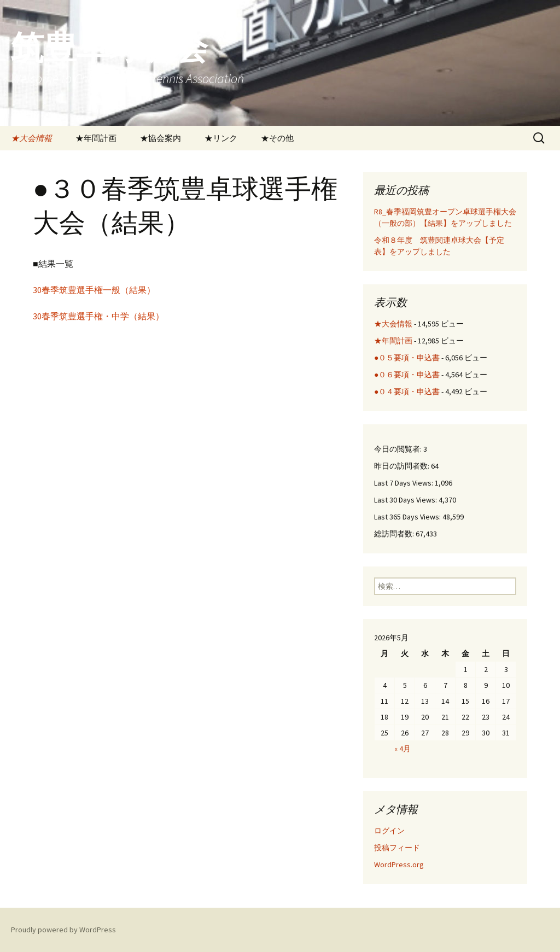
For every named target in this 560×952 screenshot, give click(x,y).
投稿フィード (397, 848)
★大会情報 (31, 138)
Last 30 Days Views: (406, 500)
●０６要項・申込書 (407, 375)
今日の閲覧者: (399, 449)
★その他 (277, 138)
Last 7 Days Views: (404, 483)
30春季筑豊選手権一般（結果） (94, 290)
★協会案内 (161, 138)
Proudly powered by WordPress (63, 930)
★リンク (221, 138)
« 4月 (402, 749)
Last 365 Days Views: (408, 517)
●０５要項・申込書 (407, 358)
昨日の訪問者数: (402, 466)
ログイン (389, 831)
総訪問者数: (395, 534)
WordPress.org (399, 865)
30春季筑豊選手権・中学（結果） (98, 316)
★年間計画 (96, 138)
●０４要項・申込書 (407, 392)
